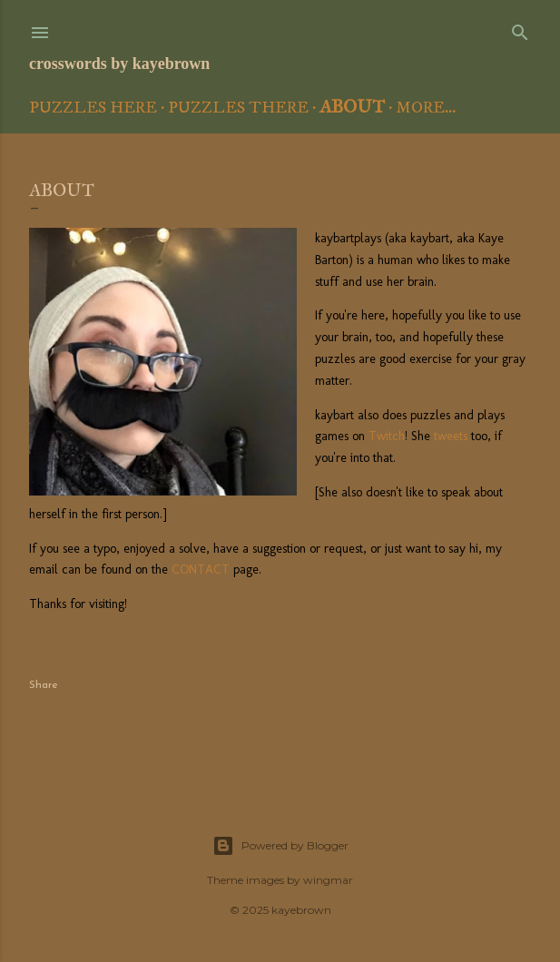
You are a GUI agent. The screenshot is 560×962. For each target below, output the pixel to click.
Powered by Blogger (280, 846)
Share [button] (44, 685)
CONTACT (201, 569)
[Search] (520, 29)
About (352, 106)
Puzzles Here (93, 108)
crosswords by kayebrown (119, 64)
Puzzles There (238, 108)
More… (426, 108)
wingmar (328, 880)
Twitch (387, 436)
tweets (451, 436)
